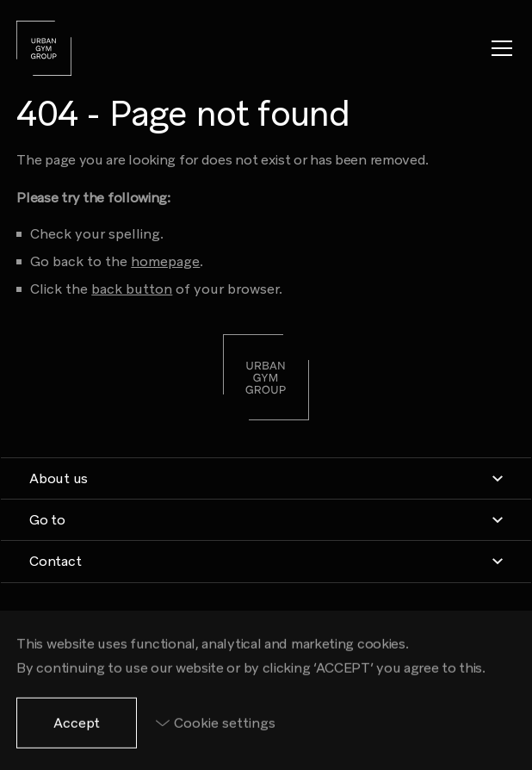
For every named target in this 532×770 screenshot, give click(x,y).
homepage (165, 261)
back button (132, 289)
